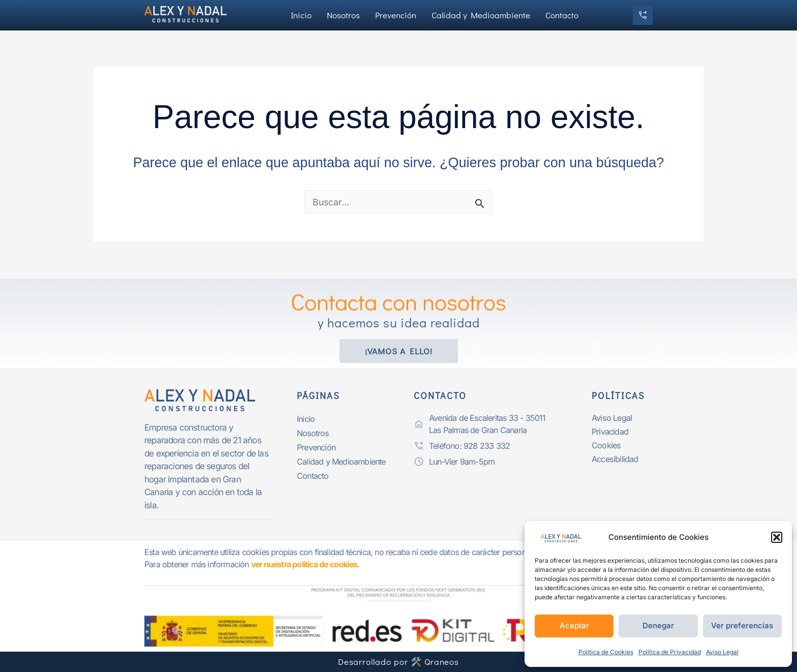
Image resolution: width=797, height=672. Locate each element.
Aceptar (574, 625)
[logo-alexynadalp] (208, 400)
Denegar (658, 625)
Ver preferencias (742, 625)
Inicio (301, 15)
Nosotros (343, 15)
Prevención (396, 15)
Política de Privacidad (670, 652)
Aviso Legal (722, 652)
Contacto (562, 15)
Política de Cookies (606, 652)
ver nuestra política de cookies (306, 564)
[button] (777, 537)
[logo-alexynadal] (190, 14)
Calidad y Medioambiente (481, 15)
